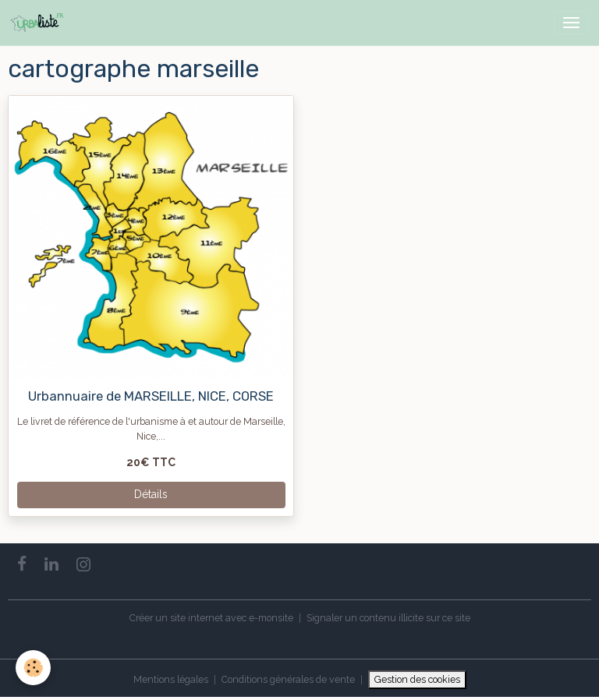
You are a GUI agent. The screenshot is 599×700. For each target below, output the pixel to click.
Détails (151, 494)
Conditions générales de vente (288, 679)
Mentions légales (171, 679)
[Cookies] (33, 668)
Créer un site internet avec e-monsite (211, 618)
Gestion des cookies (417, 679)
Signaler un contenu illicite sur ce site (388, 618)
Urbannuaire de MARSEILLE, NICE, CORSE (151, 396)
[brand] (40, 23)
